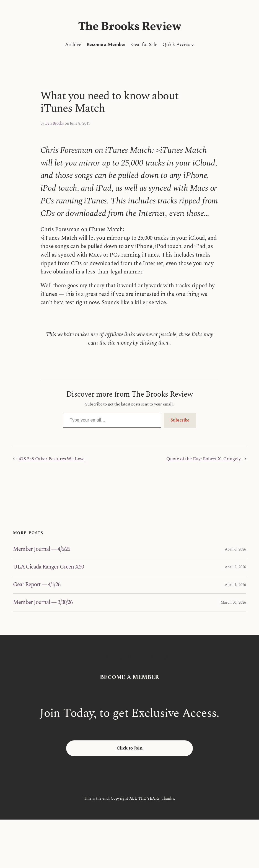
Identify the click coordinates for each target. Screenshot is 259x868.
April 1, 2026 (235, 585)
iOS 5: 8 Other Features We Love (51, 459)
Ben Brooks (55, 123)
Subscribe (180, 420)
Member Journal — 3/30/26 (43, 602)
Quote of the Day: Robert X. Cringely (204, 459)
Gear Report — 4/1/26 (37, 585)
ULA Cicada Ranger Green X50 (48, 567)
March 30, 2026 (233, 602)
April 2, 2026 (235, 567)
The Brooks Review (130, 27)
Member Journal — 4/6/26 (42, 549)
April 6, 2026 (235, 549)
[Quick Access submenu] (193, 45)
